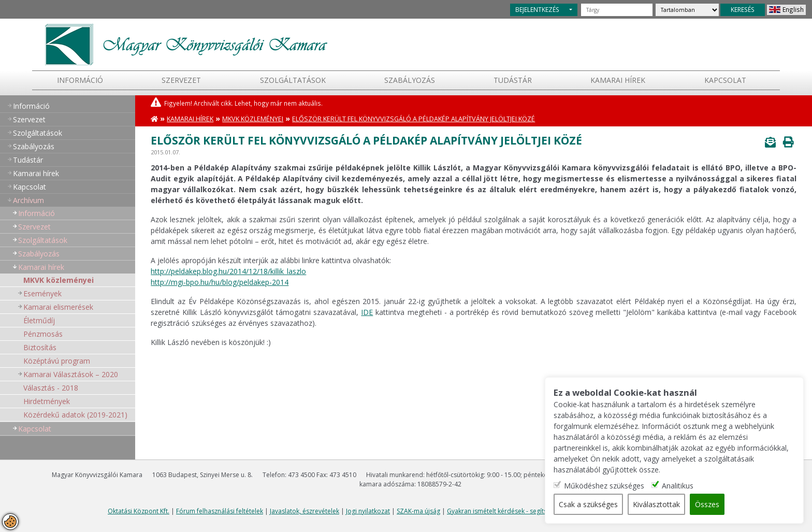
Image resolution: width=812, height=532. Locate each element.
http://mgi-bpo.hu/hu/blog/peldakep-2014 (220, 282)
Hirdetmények (47, 401)
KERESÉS (743, 9)
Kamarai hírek (618, 80)
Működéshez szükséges (604, 486)
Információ (80, 80)
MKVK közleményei (59, 280)
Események (42, 293)
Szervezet (181, 80)
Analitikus (678, 486)
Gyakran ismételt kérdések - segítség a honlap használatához (536, 511)
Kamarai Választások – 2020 (71, 374)
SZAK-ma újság (418, 511)
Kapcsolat (725, 80)
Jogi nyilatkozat (368, 511)
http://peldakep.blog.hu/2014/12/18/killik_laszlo (228, 271)
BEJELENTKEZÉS (537, 9)
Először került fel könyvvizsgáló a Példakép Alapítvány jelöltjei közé (414, 119)
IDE (367, 312)
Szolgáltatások (293, 80)
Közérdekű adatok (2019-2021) (75, 415)
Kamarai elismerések (58, 307)
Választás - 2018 (51, 388)
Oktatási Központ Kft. (139, 511)
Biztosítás (40, 347)
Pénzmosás (43, 334)
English (793, 9)
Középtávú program (57, 361)
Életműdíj (39, 320)
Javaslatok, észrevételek (304, 511)
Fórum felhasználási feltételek (220, 511)
